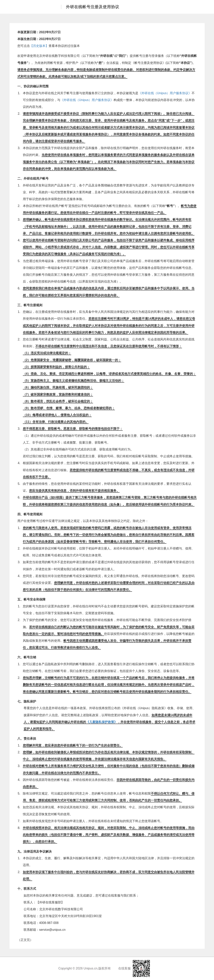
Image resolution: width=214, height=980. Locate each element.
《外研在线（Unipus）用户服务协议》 (165, 93)
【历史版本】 (39, 46)
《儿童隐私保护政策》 (102, 722)
